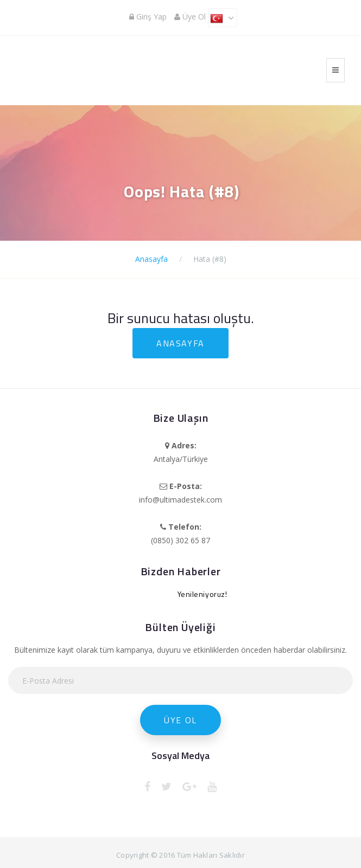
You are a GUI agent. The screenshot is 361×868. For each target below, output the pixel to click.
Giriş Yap (148, 17)
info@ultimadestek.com (180, 500)
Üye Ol (190, 17)
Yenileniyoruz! (202, 594)
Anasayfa (151, 259)
